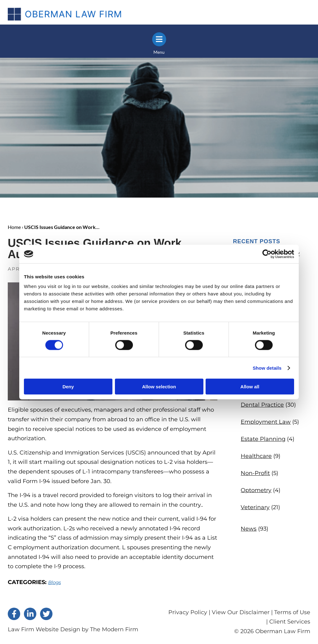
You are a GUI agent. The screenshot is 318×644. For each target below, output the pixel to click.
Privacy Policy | (190, 612)
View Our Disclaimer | (242, 612)
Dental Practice (262, 405)
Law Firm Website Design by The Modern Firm (73, 629)
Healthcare (256, 456)
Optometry (256, 490)
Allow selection (159, 387)
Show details (267, 368)
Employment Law (266, 422)
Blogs (55, 582)
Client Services (290, 622)
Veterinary (255, 507)
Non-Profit (255, 473)
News (249, 529)
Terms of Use (292, 612)
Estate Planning (263, 439)
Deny (68, 387)
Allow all (250, 387)
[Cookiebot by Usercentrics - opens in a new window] (267, 254)
